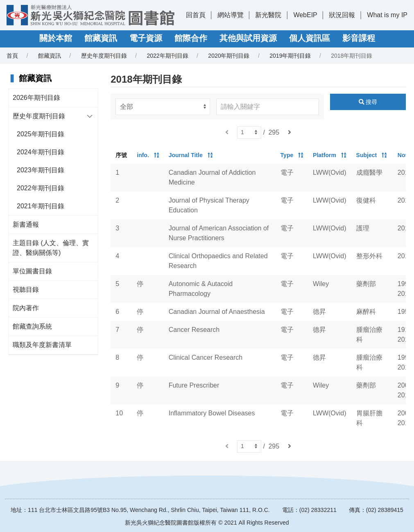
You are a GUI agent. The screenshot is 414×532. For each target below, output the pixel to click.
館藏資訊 (101, 38)
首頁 (12, 56)
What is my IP (387, 15)
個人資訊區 (310, 38)
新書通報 (26, 224)
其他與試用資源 (248, 38)
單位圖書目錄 (32, 271)
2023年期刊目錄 (41, 170)
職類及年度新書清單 (42, 345)
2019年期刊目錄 (290, 56)
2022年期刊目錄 (167, 56)
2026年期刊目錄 (36, 98)
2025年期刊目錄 (41, 134)
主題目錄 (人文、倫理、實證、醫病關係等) (51, 248)
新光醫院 (268, 15)
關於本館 (56, 38)
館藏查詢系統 (32, 326)
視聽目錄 (26, 290)
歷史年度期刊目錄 (104, 56)
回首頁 (196, 15)
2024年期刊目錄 (41, 152)
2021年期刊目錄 (41, 206)
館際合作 (191, 38)
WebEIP (305, 15)
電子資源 (146, 38)
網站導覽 (231, 15)
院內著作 (26, 308)
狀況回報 (342, 15)
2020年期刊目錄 (229, 56)
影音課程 (359, 38)
